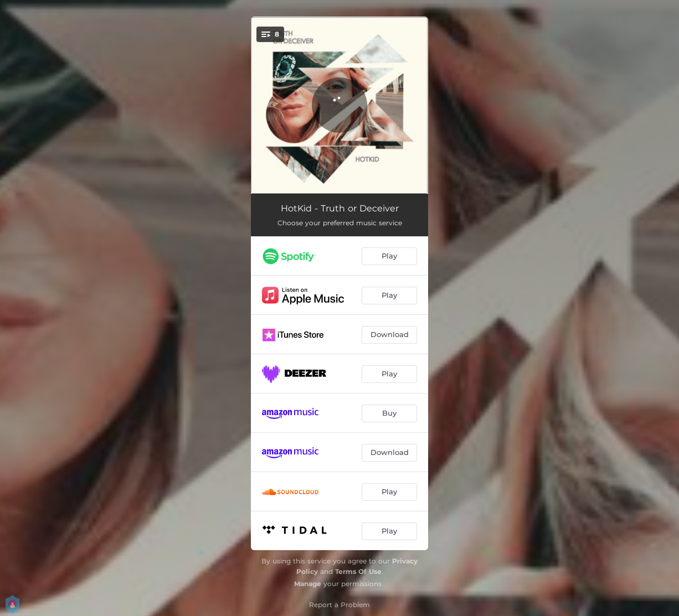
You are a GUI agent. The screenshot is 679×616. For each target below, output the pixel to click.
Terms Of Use (358, 571)
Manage (308, 584)
